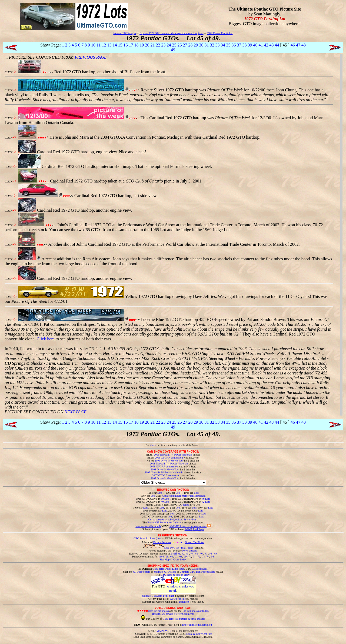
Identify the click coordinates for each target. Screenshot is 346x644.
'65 (167, 557)
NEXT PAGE (75, 412)
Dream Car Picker (195, 542)
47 (298, 45)
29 (196, 45)
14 (115, 45)
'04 (212, 557)
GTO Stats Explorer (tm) (147, 538)
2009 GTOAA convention (169, 458)
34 (223, 45)
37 (239, 45)
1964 (161, 557)
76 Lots (206, 499)
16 (125, 45)
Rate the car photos (158, 611)
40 (255, 45)
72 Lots (206, 502)
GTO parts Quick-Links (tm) (168, 569)
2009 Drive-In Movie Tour (169, 461)
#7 (206, 554)
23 (163, 45)
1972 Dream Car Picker (220, 33)
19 (142, 45)
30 (201, 45)
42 (266, 45)
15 (120, 45)
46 (293, 45)
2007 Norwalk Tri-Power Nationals (164, 472)
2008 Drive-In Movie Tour (165, 469)
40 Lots (165, 502)
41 (261, 45)
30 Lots (165, 499)
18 (136, 45)
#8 (211, 554)
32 (212, 45)
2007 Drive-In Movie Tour (165, 478)
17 (131, 45)
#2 (183, 554)
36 (234, 45)
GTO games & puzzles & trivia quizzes (184, 619)
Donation (184, 602)
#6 (201, 554)
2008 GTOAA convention (164, 467)
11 (99, 45)
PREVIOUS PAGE (91, 57)
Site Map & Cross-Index (173, 560)
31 (207, 45)
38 (244, 45)
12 (104, 45)
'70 (189, 557)
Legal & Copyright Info (199, 634)
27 (185, 45)
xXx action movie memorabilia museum (184, 496)
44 (277, 45)
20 (147, 45)
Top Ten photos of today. (196, 611)
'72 (199, 557)
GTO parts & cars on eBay (175, 575)
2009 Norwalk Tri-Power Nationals (173, 455)
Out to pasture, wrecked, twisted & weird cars (173, 519)
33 (217, 45)
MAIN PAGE (164, 631)
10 (93, 45)
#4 (192, 554)
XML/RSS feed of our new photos (188, 526)
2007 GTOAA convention (166, 475)
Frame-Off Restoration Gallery (164, 522)
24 (169, 45)
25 (174, 45)
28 (190, 45)
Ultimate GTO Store (165, 572)
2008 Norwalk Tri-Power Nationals (169, 464)
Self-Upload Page (194, 529)
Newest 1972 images (124, 33)
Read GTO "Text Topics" (179, 548)
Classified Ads (200, 569)
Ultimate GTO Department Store (197, 572)
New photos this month (148, 526)
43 (271, 45)
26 (179, 45)
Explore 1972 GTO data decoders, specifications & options (171, 33)
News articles (189, 551)
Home (153, 445)
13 (109, 45)
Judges (185, 505)
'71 (194, 557)
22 (158, 45)
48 (304, 45)
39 (250, 45)
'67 (176, 557)
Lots (160, 493)
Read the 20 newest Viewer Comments (173, 614)
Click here (46, 339)
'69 (185, 557)
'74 (208, 557)
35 (228, 45)
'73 (203, 557)
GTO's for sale (178, 599)
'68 (181, 557)
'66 (171, 557)
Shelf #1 (176, 554)
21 (152, 45)
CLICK (9, 72)
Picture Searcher (162, 542)
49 (173, 50)
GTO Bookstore (142, 572)
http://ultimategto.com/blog (197, 625)
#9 (215, 554)
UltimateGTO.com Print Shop (158, 596)
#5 (197, 554)
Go (148, 445)
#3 (187, 554)
